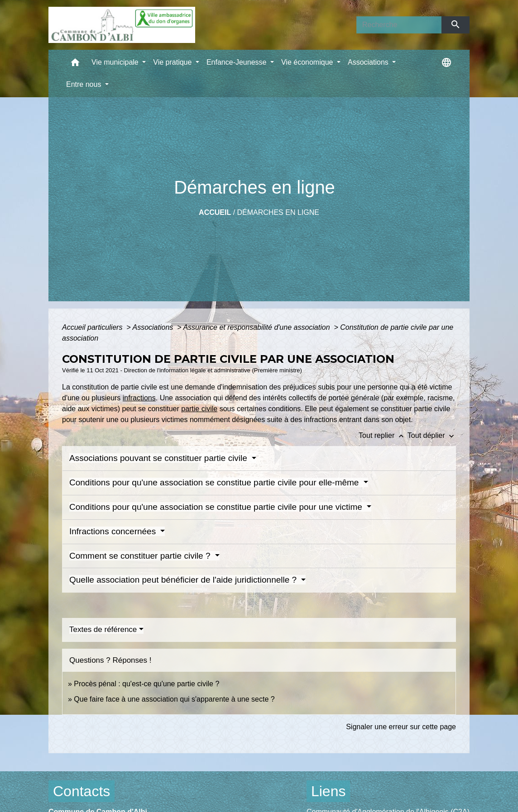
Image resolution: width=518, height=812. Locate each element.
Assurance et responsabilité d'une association (257, 327)
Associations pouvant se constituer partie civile (159, 458)
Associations (153, 327)
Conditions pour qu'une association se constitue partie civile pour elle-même (215, 482)
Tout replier (383, 435)
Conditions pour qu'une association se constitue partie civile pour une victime (217, 507)
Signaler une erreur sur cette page (401, 727)
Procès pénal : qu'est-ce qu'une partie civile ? (146, 684)
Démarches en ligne (278, 212)
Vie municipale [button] (116, 62)
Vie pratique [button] (173, 62)
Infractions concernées (114, 531)
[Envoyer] (456, 25)
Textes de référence (103, 629)
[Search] (399, 25)
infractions (139, 398)
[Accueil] (122, 25)
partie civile (199, 409)
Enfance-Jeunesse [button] (237, 62)
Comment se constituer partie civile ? (141, 556)
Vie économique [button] (308, 62)
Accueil (215, 212)
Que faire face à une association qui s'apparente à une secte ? (174, 699)
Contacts (82, 791)
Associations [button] (369, 62)
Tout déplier (432, 435)
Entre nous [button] (85, 84)
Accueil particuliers (93, 327)
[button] (75, 64)
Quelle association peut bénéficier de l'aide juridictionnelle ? (184, 580)
